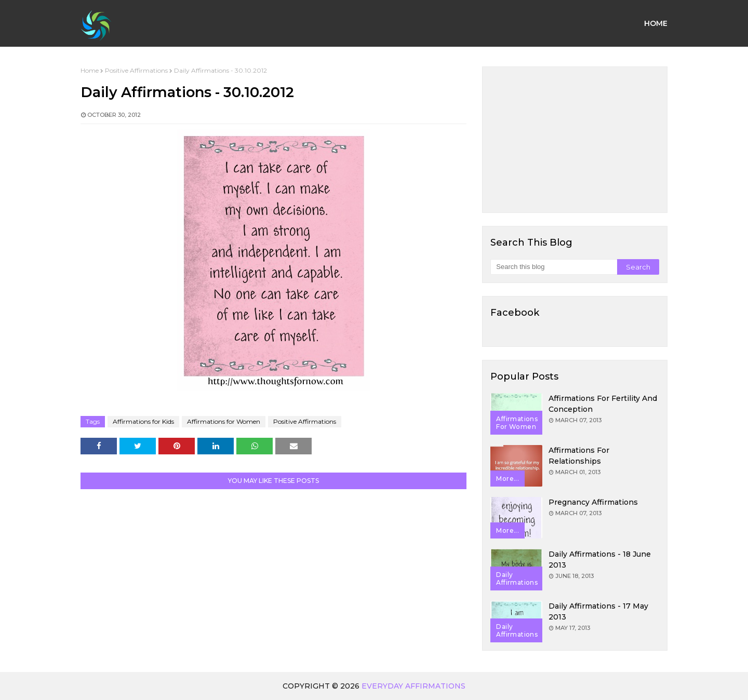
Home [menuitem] (656, 23)
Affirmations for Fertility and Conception (603, 404)
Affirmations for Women (224, 421)
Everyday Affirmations (413, 686)
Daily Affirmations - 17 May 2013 (598, 611)
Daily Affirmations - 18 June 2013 (600, 560)
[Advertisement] (575, 140)
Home (90, 70)
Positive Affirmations (136, 70)
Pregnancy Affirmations (593, 502)
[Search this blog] (553, 267)
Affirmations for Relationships (579, 456)
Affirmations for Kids (143, 421)
